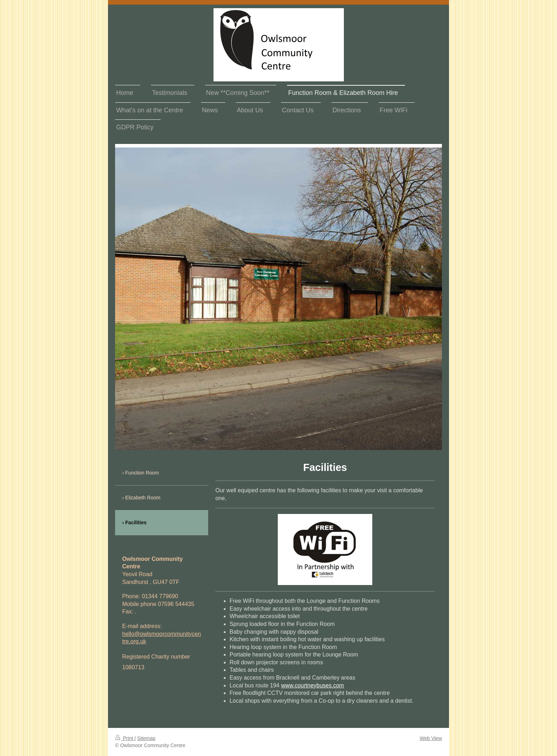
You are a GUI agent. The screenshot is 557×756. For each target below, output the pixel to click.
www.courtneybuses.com (312, 685)
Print (125, 738)
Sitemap (146, 738)
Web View (431, 738)
